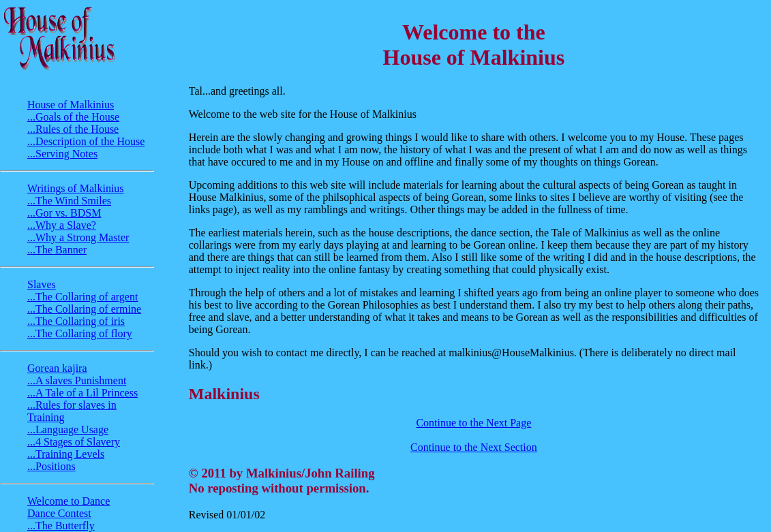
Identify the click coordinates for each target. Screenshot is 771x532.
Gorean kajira (57, 368)
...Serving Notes (62, 154)
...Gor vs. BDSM (64, 213)
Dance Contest (59, 513)
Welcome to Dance (69, 501)
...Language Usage (68, 429)
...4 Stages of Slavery (74, 442)
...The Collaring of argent (82, 297)
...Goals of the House (73, 117)
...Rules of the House (73, 129)
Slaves (42, 284)
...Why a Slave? (62, 225)
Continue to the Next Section (474, 447)
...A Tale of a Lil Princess (82, 393)
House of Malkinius (71, 105)
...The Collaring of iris (76, 321)
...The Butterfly (61, 526)
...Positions (51, 466)
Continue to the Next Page (473, 423)
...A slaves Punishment (77, 380)
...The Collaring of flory (80, 333)
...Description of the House (86, 141)
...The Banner (57, 250)
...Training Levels (66, 454)
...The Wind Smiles (69, 201)
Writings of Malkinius (76, 188)
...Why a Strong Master (78, 237)
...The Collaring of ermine (84, 309)
